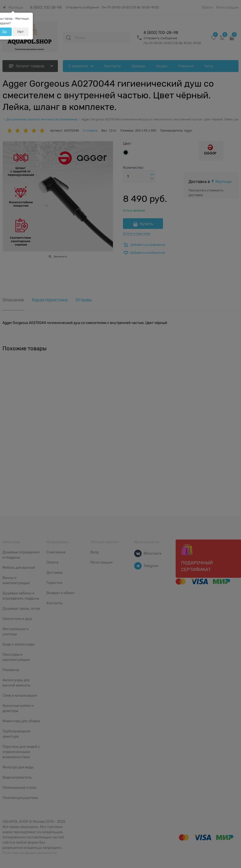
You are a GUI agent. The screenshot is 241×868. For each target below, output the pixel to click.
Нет (20, 32)
